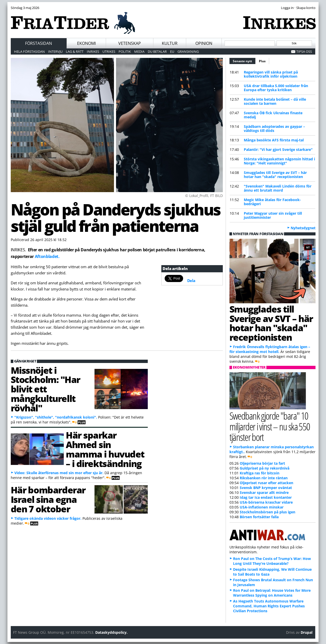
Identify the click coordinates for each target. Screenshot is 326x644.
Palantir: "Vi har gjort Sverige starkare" (278, 149)
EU (172, 51)
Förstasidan (39, 43)
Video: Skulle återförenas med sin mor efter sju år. (59, 473)
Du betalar (157, 51)
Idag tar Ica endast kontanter (266, 497)
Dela (191, 281)
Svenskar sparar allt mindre (264, 492)
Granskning (188, 51)
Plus (262, 61)
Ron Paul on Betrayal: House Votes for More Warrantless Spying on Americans (272, 593)
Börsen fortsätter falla (259, 517)
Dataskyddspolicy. (111, 632)
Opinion (204, 43)
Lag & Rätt (75, 51)
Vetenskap (130, 43)
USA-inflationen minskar (262, 507)
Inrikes (93, 51)
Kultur (170, 43)
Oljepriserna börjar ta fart (262, 463)
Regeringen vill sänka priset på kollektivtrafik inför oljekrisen (271, 74)
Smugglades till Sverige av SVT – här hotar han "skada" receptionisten (275, 175)
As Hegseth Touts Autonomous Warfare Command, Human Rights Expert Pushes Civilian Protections (269, 606)
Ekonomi (86, 43)
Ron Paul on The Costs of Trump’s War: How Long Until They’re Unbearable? (272, 561)
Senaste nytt (244, 60)
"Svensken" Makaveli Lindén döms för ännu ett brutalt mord (278, 188)
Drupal (307, 632)
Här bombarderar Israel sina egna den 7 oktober (48, 499)
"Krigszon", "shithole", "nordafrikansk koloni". (56, 417)
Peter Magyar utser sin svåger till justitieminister (273, 215)
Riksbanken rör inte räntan (264, 478)
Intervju (55, 51)
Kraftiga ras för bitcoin (260, 473)
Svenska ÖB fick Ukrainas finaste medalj (273, 115)
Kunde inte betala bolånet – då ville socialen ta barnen (275, 101)
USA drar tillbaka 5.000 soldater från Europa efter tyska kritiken (276, 88)
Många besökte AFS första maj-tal (274, 140)
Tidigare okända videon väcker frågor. (48, 518)
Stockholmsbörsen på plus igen (267, 512)
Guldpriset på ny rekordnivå (265, 468)
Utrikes (109, 51)
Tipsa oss (304, 51)
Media (139, 51)
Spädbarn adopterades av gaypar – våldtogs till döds (274, 128)
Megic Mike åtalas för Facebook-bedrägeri (272, 202)
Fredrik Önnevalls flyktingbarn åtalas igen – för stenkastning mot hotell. (270, 349)
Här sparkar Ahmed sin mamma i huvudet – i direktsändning (105, 449)
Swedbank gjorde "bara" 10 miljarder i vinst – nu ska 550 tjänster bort (270, 426)
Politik (125, 51)
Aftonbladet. (47, 256)
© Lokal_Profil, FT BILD (204, 196)
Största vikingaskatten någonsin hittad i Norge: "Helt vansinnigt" (279, 161)
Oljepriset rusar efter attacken (266, 483)
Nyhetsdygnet (303, 228)
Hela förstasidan (29, 51)
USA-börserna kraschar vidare (266, 502)
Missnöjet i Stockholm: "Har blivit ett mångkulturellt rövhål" (45, 389)
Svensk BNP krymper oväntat (266, 488)
